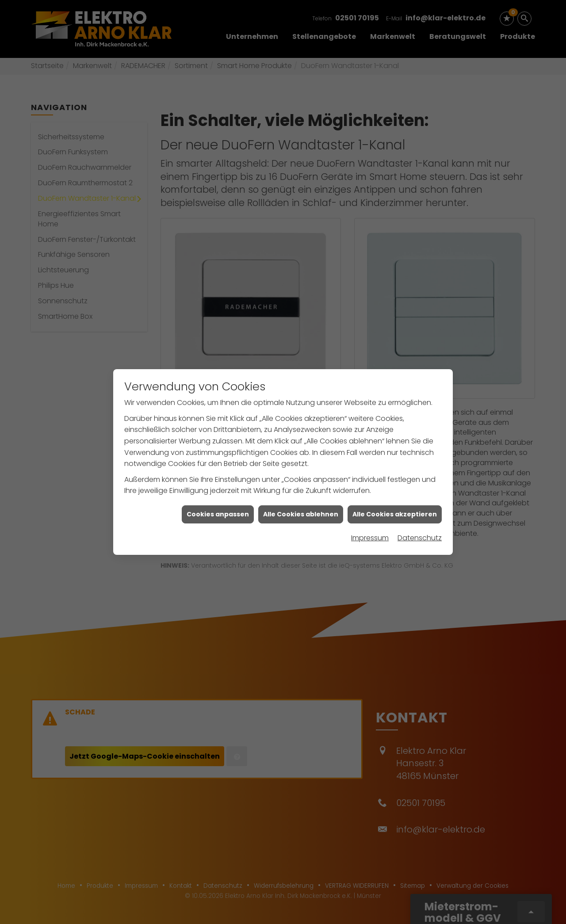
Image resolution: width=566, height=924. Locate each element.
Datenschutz (420, 508)
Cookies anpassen (218, 485)
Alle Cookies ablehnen (301, 485)
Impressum (370, 508)
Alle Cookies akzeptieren (395, 485)
